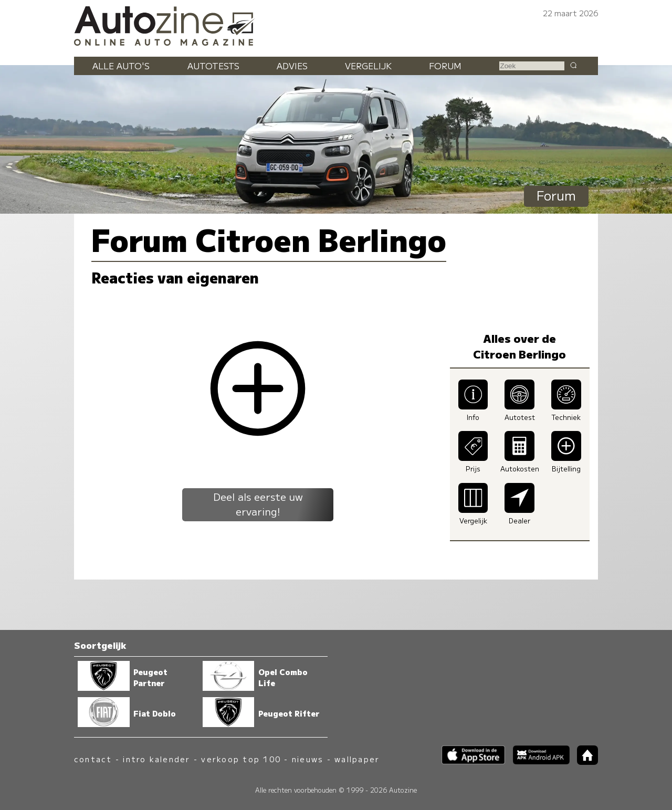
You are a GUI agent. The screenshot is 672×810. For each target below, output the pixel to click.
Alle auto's (121, 66)
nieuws (308, 759)
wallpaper (357, 759)
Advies (292, 66)
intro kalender (156, 759)
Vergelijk (368, 66)
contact (93, 759)
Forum (445, 66)
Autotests (213, 66)
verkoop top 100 (241, 759)
